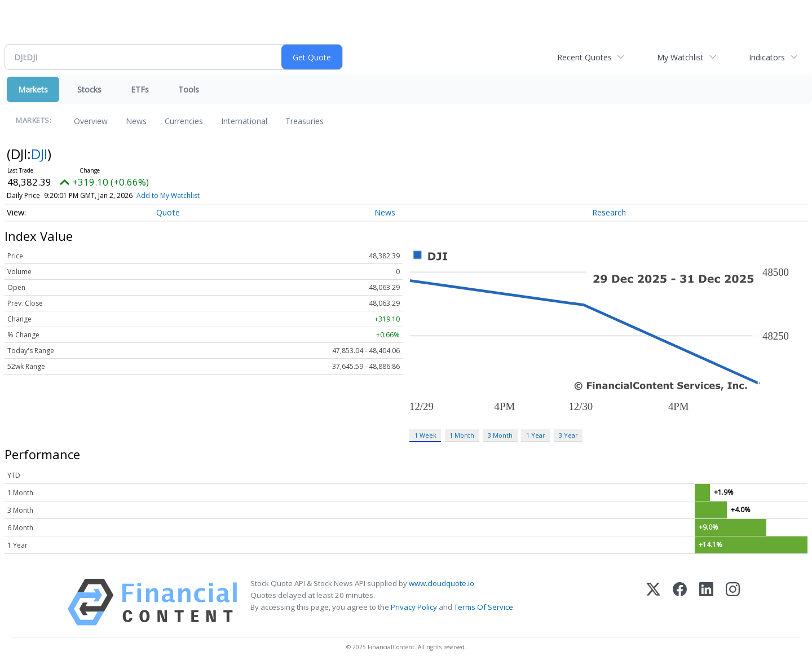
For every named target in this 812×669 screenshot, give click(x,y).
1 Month (462, 435)
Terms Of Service (484, 607)
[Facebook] (680, 602)
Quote (168, 212)
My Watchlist (680, 57)
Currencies (184, 121)
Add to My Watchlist (168, 195)
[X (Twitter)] (653, 602)
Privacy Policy (414, 607)
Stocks (89, 89)
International (244, 121)
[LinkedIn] (706, 602)
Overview (91, 121)
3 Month (500, 435)
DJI (39, 154)
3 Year (568, 435)
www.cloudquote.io (442, 583)
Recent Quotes (584, 57)
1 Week (425, 435)
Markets (33, 89)
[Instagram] (733, 602)
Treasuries (304, 121)
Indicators (767, 57)
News (136, 121)
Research (609, 212)
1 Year (536, 435)
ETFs (140, 89)
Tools (189, 89)
